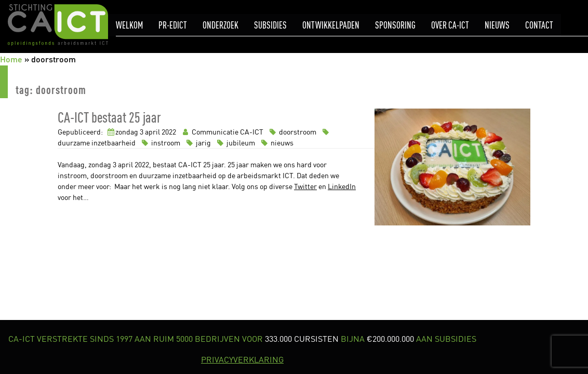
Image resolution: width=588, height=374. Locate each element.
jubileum (235, 143)
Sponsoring (395, 25)
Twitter (305, 186)
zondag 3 (129, 132)
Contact (539, 25)
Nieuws (497, 25)
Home (11, 59)
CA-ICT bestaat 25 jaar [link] (109, 117)
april (152, 132)
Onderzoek (220, 25)
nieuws (276, 143)
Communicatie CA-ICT (222, 132)
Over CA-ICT (450, 25)
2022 (169, 132)
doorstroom (292, 132)
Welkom (129, 25)
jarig (198, 143)
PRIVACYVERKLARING (242, 359)
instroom (160, 143)
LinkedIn (342, 186)
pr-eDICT (173, 25)
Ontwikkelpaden (331, 25)
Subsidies (270, 25)
